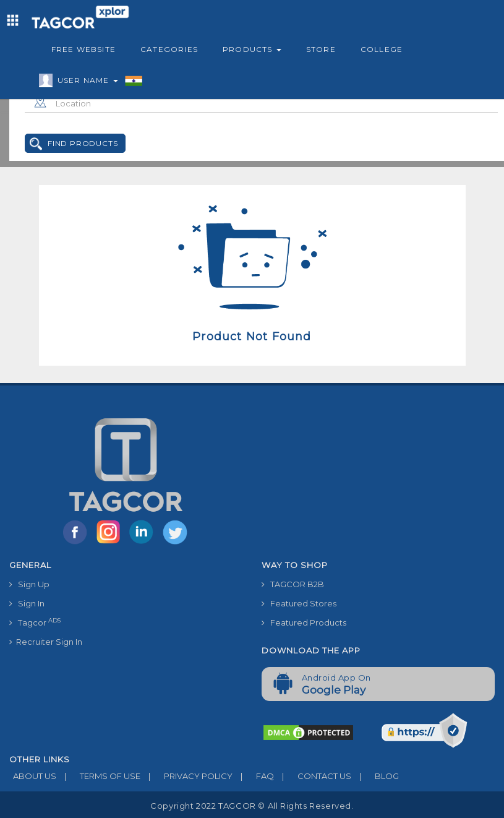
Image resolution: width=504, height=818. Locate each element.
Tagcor (35, 622)
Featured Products (304, 622)
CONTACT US (313, 776)
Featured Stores (299, 603)
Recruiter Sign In (46, 642)
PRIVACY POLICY (186, 776)
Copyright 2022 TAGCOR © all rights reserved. (252, 806)
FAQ (253, 776)
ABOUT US (33, 776)
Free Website (83, 49)
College (382, 49)
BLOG (375, 776)
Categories (169, 49)
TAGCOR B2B (293, 584)
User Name (85, 82)
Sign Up (29, 584)
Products (252, 49)
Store (321, 49)
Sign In (27, 603)
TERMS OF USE (98, 776)
